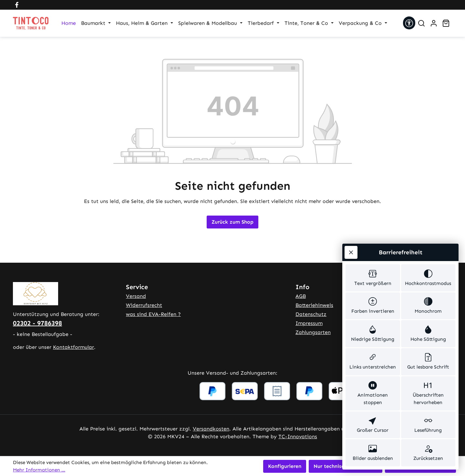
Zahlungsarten (313, 332)
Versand (136, 296)
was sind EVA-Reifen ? (153, 314)
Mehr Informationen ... (39, 470)
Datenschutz (311, 314)
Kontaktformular (73, 347)
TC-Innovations (298, 436)
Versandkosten (211, 429)
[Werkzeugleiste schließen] (351, 252)
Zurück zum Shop (232, 222)
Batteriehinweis (314, 305)
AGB (301, 296)
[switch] (373, 278)
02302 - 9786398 (37, 323)
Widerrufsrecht (144, 305)
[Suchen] (421, 23)
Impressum (309, 323)
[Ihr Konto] (434, 23)
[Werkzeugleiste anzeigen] (409, 23)
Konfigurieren (285, 466)
